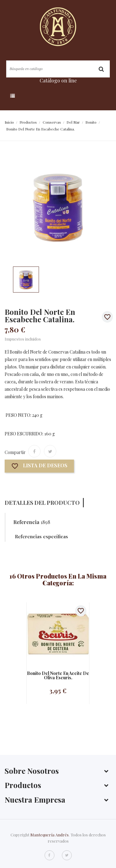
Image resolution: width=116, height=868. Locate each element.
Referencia (26, 522)
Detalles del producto (42, 503)
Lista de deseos (39, 466)
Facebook (49, 855)
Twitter (67, 855)
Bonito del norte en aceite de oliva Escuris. (58, 676)
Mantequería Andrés (49, 835)
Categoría (27, 96)
